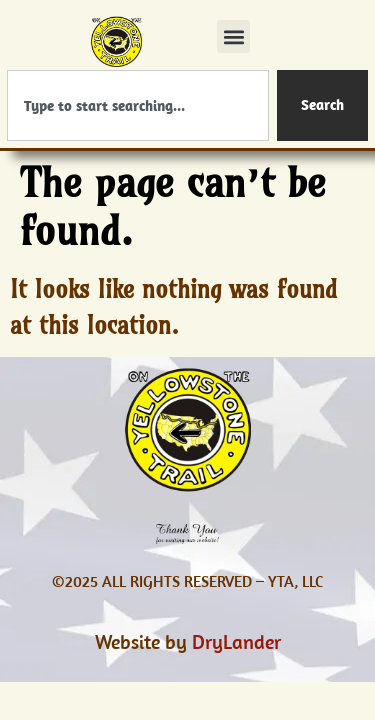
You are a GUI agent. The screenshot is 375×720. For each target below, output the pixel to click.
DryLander (236, 641)
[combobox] (138, 105)
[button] (233, 36)
